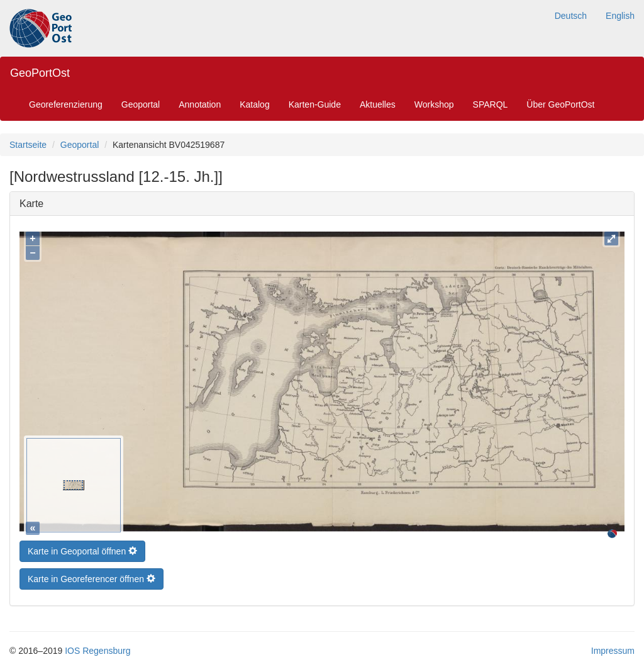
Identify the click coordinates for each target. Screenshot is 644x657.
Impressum (613, 648)
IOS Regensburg (97, 648)
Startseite (28, 145)
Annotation (200, 104)
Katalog (254, 104)
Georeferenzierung (66, 104)
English (620, 16)
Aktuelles (378, 104)
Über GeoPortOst (560, 104)
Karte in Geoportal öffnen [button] (82, 548)
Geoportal (141, 104)
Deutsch (571, 16)
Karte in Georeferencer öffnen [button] (92, 576)
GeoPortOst (40, 73)
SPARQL (491, 104)
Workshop (434, 104)
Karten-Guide (315, 104)
